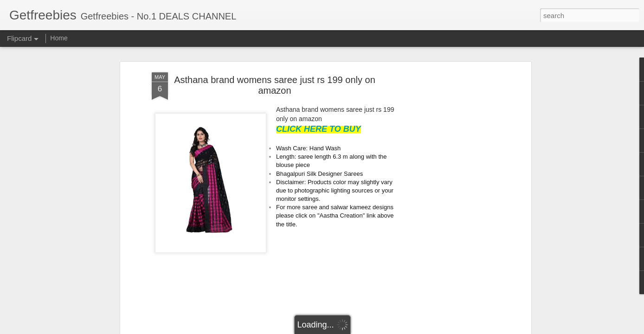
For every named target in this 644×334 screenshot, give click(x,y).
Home (59, 38)
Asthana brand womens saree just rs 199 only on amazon (275, 85)
